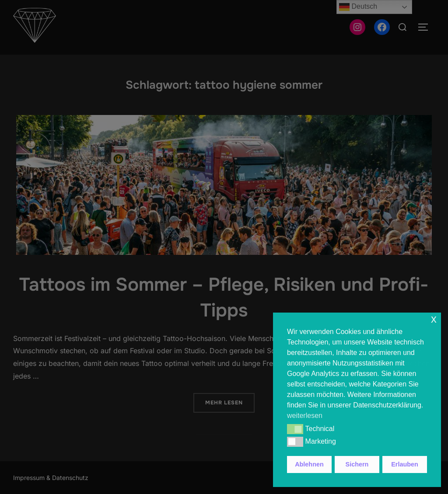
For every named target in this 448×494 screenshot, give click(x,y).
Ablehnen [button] (309, 464)
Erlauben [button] (405, 464)
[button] (295, 429)
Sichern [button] (357, 464)
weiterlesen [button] (305, 416)
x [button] (434, 319)
